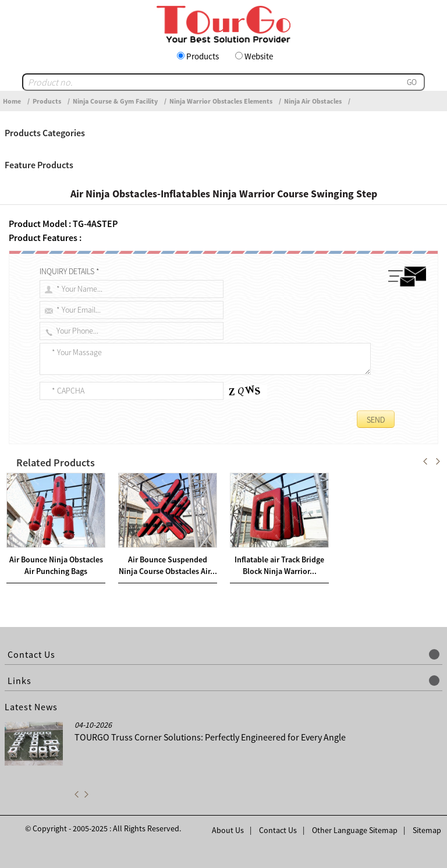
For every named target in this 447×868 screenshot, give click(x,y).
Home (12, 101)
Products (203, 56)
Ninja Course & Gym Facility (115, 101)
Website (259, 56)
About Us (228, 830)
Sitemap (427, 830)
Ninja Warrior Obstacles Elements (221, 101)
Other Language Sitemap (355, 830)
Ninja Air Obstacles (313, 101)
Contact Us (278, 830)
